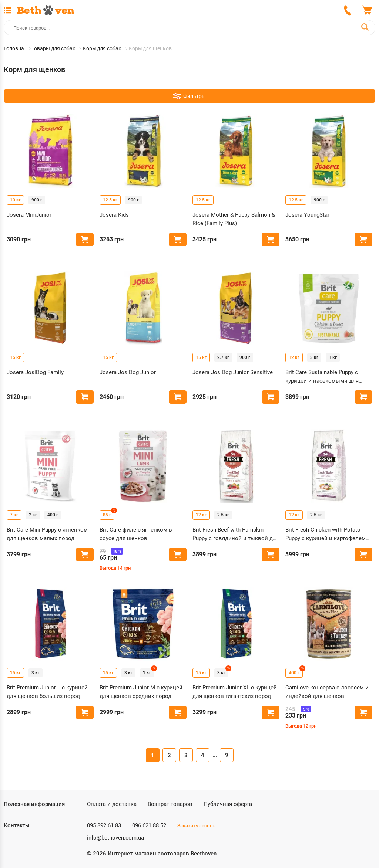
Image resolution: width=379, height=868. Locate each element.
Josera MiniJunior (29, 215)
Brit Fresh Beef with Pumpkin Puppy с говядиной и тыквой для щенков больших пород (236, 534)
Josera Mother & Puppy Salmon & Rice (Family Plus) (234, 219)
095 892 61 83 (104, 825)
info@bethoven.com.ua (115, 838)
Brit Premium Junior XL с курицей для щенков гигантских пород (235, 692)
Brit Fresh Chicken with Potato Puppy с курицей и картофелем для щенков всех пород (326, 534)
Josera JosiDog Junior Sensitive (233, 372)
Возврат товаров (170, 804)
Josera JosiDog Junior (128, 372)
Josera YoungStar (307, 215)
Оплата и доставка (112, 804)
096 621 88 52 (149, 825)
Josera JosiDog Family (35, 372)
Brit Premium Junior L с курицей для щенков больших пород (47, 692)
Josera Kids (114, 215)
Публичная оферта (228, 804)
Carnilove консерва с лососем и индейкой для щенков (327, 692)
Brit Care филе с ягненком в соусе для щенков (136, 534)
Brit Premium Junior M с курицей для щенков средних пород (141, 692)
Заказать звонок (196, 826)
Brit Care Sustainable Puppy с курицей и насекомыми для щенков (322, 377)
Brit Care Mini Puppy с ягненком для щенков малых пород (47, 534)
